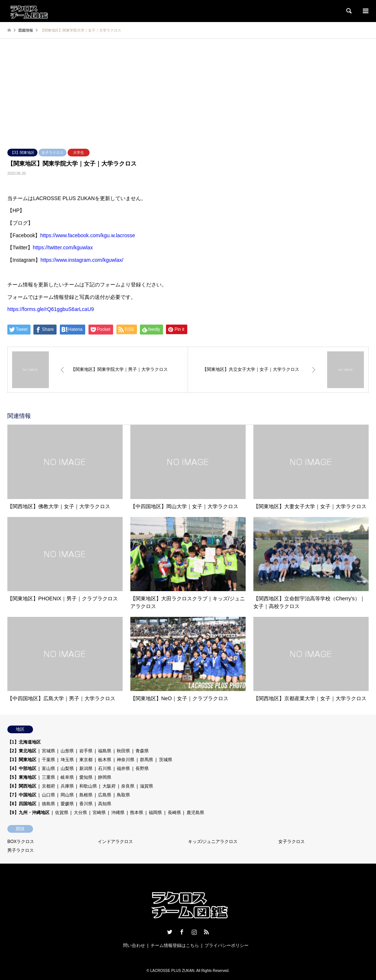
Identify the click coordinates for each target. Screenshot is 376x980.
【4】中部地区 (22, 769)
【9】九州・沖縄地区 (28, 813)
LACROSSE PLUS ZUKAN (172, 971)
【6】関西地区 (22, 786)
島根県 (86, 795)
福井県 (123, 769)
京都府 (48, 786)
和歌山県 (88, 786)
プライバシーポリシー (227, 945)
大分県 (80, 813)
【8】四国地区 (22, 804)
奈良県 (128, 786)
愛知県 (86, 777)
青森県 (142, 751)
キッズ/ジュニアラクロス (213, 842)
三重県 (48, 777)
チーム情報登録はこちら (175, 945)
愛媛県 (67, 804)
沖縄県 (118, 813)
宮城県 (48, 751)
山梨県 (67, 769)
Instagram (194, 932)
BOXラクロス (21, 842)
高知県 (105, 804)
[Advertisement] (188, 94)
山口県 (48, 795)
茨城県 (166, 760)
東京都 (86, 760)
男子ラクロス (21, 850)
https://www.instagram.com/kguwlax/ (82, 260)
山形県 (67, 751)
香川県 (86, 804)
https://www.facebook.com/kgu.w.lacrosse (87, 235)
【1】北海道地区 (24, 742)
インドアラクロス (115, 842)
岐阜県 (67, 777)
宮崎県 (99, 813)
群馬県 (147, 760)
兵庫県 (67, 786)
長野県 (142, 769)
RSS (206, 932)
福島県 (105, 751)
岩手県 (86, 751)
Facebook (182, 932)
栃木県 (105, 760)
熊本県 (137, 813)
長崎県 (174, 813)
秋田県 (123, 751)
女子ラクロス (53, 153)
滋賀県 (147, 786)
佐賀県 (62, 813)
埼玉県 (67, 760)
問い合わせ (134, 945)
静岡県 (105, 777)
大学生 (79, 153)
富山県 (48, 769)
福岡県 (155, 813)
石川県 (105, 769)
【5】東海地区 (22, 777)
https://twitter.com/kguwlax (63, 247)
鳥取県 (123, 795)
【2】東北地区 (22, 751)
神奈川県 (126, 760)
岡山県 (67, 795)
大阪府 (109, 786)
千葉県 (48, 760)
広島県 (105, 795)
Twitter (170, 932)
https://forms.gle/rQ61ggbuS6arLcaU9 (51, 309)
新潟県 (86, 769)
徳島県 (48, 804)
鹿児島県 (195, 813)
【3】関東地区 (22, 153)
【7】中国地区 (22, 795)
